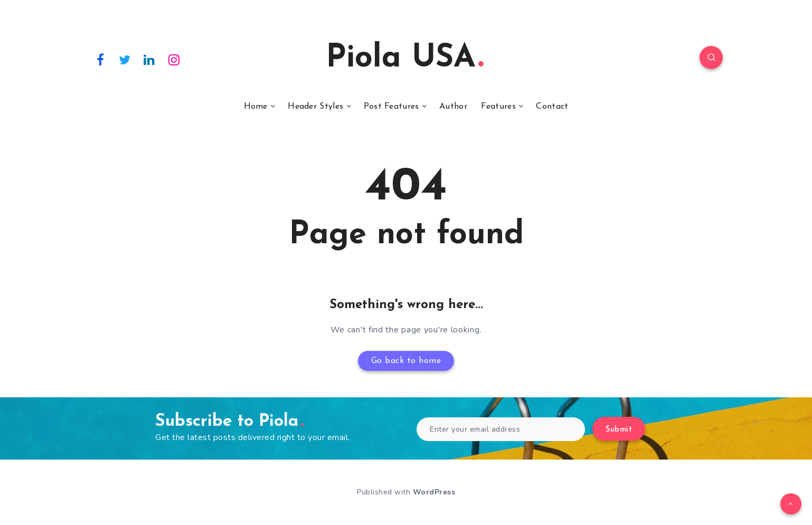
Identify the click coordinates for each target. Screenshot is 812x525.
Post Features (391, 107)
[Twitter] (125, 59)
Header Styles (315, 107)
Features (498, 107)
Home (256, 107)
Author (453, 107)
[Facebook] (100, 59)
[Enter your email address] (501, 429)
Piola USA (405, 59)
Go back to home (406, 361)
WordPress (434, 492)
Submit (619, 430)
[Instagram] (174, 59)
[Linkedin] (149, 59)
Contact (552, 107)
